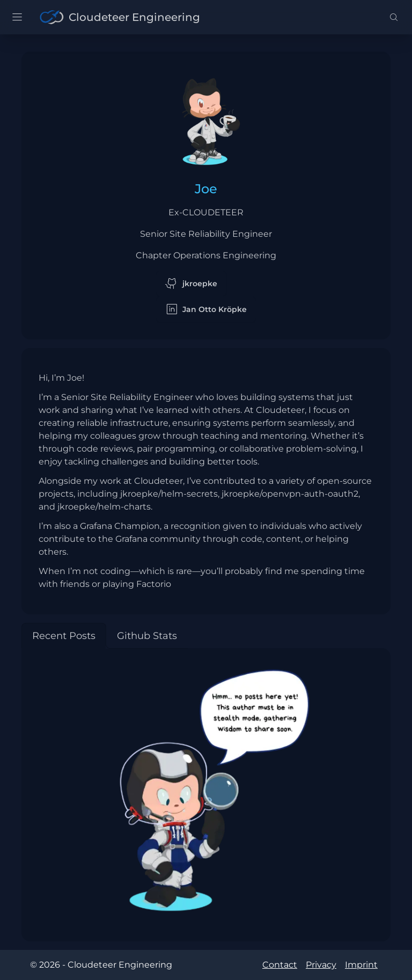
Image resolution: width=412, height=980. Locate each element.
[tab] (64, 636)
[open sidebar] (17, 17)
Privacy (321, 965)
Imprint (361, 965)
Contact (280, 965)
